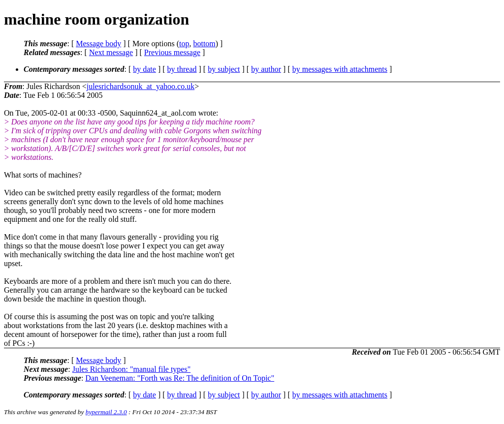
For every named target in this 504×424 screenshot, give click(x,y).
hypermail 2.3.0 (106, 412)
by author (266, 69)
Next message (111, 52)
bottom (204, 44)
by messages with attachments (340, 69)
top (184, 44)
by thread (182, 69)
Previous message (172, 52)
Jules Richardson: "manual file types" (132, 369)
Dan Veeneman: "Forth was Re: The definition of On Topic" (180, 378)
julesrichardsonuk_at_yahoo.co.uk (141, 86)
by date (144, 69)
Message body (98, 44)
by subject (224, 69)
